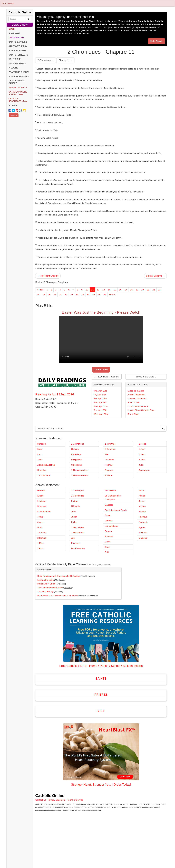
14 (109, 290)
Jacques (109, 498)
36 (105, 295)
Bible (101, 739)
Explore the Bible (46, 608)
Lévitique (42, 529)
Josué (40, 545)
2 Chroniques (78, 524)
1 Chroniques (78, 518)
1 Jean (142, 477)
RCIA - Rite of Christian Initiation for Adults (58, 623)
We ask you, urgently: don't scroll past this (65, 17)
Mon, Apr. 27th (101, 420)
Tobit (73, 539)
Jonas (142, 529)
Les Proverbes (78, 576)
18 (131, 290)
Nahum (142, 539)
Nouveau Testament (137, 412)
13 (104, 290)
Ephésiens (76, 482)
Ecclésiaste (110, 518)
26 (49, 295)
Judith (74, 545)
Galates (75, 477)
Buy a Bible (133, 428)
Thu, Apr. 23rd (100, 405)
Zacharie (143, 560)
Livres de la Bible (136, 405)
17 (126, 290)
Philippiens (76, 488)
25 (44, 295)
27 (55, 295)
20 (143, 290)
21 (148, 290)
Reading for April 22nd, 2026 (55, 408)
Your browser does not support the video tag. (101, 353)
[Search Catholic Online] (29, 19)
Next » (112, 295)
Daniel (108, 570)
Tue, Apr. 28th (100, 424)
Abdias (142, 524)
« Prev (40, 290)
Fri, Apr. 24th (100, 409)
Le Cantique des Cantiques (113, 526)
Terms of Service (75, 828)
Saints (101, 706)
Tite (107, 482)
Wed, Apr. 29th (101, 428)
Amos (141, 518)
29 (66, 295)
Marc (40, 477)
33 (88, 295)
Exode (40, 524)
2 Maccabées (78, 560)
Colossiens (76, 493)
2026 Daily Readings (107, 391)
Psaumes (76, 571)
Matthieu (41, 472)
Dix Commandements (138, 420)
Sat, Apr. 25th (100, 412)
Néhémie (75, 534)
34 (94, 295)
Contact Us (41, 828)
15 (115, 290)
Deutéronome (44, 539)
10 (87, 290)
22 (154, 290)
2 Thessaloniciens (80, 503)
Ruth (40, 555)
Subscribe (14, 115)
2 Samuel (42, 566)
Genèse (41, 518)
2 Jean (142, 482)
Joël (107, 580)
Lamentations (111, 554)
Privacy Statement (57, 828)
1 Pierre (109, 503)
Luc (39, 482)
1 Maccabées (78, 555)
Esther (74, 550)
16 (120, 290)
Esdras (75, 529)
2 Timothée (110, 477)
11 (93, 290)
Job (73, 566)
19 (137, 290)
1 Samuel (42, 560)
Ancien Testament (136, 409)
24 (38, 295)
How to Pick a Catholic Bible (141, 424)
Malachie (143, 566)
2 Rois (40, 576)
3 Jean (142, 488)
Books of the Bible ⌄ (146, 391)
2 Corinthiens (77, 472)
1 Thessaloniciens (80, 498)
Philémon (109, 488)
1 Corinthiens (44, 503)
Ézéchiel (109, 564)
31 (77, 295)
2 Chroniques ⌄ (46, 60)
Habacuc (143, 545)
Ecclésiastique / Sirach (116, 538)
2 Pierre (142, 472)
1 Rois (40, 571)
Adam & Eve (133, 416)
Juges (40, 550)
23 (159, 290)
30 (71, 295)
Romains (42, 498)
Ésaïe (108, 543)
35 (99, 295)
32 (83, 295)
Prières (101, 722)
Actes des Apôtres (46, 493)
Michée (142, 534)
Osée (108, 575)
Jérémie (109, 549)
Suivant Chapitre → (155, 276)
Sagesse (109, 533)
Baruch (108, 559)
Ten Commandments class (50, 616)
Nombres (42, 534)
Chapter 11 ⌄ (65, 60)
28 (60, 295)
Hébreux (109, 493)
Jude (141, 493)
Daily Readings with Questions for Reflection (59, 604)
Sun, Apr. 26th (100, 416)
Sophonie (143, 550)
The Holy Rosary (45, 619)
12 (98, 290)
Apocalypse (144, 498)
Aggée (142, 555)
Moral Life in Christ (46, 612)
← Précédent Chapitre (48, 276)
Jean (40, 488)
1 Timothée (110, 472)
